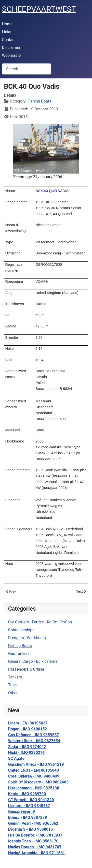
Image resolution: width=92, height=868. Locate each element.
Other (13, 693)
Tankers (15, 677)
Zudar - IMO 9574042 (27, 747)
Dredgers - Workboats (27, 638)
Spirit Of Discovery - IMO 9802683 (38, 782)
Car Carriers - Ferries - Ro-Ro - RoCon (40, 622)
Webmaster (12, 55)
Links (7, 32)
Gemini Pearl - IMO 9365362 (33, 823)
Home (7, 24)
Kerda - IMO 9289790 (27, 794)
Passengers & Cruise (26, 669)
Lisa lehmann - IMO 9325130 (34, 788)
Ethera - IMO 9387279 (27, 817)
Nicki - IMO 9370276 (26, 753)
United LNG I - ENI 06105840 (33, 770)
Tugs (12, 685)
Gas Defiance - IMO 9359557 (33, 735)
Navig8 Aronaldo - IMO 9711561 (37, 853)
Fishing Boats (20, 646)
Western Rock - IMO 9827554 (34, 741)
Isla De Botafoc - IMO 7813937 (35, 835)
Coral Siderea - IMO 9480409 (34, 776)
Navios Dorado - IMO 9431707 (35, 847)
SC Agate (16, 758)
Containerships (21, 630)
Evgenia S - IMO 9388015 (30, 829)
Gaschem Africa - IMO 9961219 (36, 764)
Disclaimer (11, 48)
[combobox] (26, 69)
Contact (9, 40)
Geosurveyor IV (22, 812)
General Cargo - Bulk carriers (33, 661)
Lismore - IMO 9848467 (29, 806)
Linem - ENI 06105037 (28, 723)
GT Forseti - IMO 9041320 (31, 800)
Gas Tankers (19, 654)
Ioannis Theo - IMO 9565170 (33, 841)
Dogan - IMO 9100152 (27, 729)
